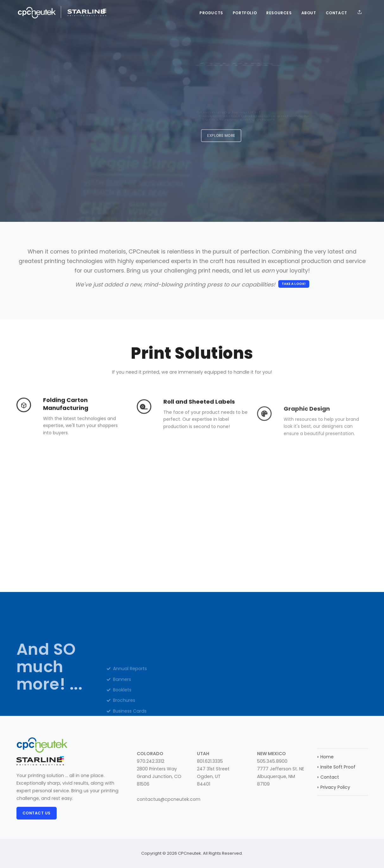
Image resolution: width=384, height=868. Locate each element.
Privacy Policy (334, 787)
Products (211, 13)
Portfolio (245, 13)
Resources (279, 13)
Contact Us (37, 813)
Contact (337, 13)
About (309, 13)
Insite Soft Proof (336, 767)
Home (325, 757)
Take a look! (294, 284)
